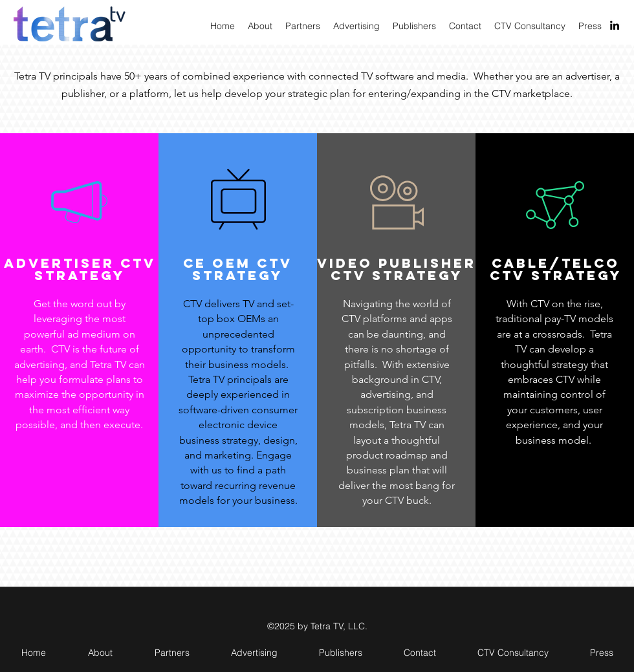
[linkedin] (615, 25)
